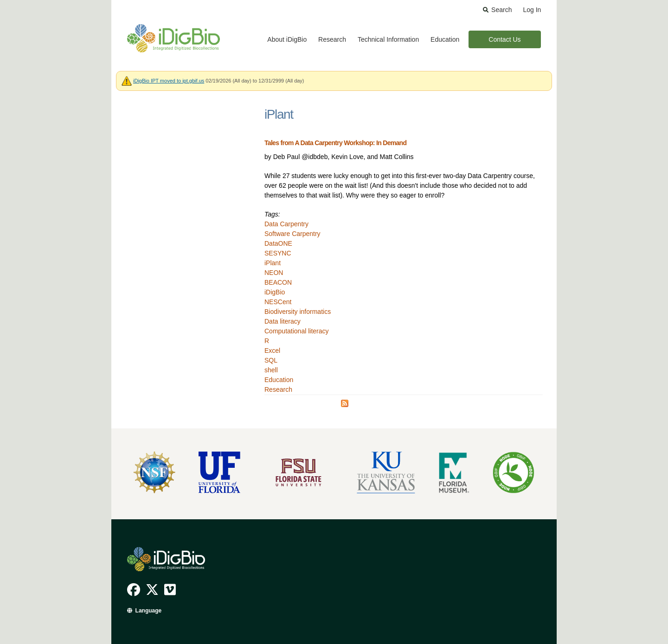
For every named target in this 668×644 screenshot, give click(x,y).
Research (332, 39)
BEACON (278, 282)
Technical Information (388, 39)
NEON (274, 273)
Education (445, 39)
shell (271, 370)
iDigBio (275, 292)
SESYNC (278, 253)
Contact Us (504, 39)
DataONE (278, 243)
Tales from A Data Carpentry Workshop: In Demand (335, 143)
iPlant (273, 263)
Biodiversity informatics (298, 312)
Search (501, 10)
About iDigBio (287, 39)
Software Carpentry (292, 234)
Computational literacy (297, 331)
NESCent (278, 302)
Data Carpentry (286, 224)
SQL (271, 360)
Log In (532, 10)
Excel (272, 351)
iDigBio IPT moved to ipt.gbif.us (169, 81)
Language (149, 611)
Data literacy (283, 321)
